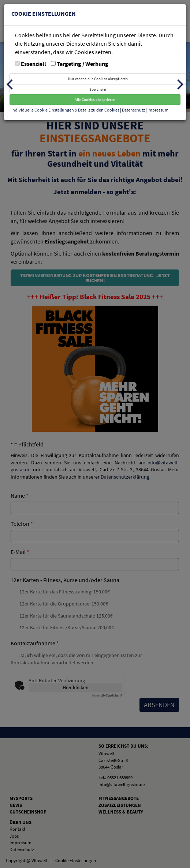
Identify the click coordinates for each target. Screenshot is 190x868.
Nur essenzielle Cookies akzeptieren (98, 79)
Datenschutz (134, 110)
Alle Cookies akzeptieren (95, 99)
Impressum (158, 110)
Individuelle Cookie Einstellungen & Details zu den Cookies (65, 110)
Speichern (98, 89)
